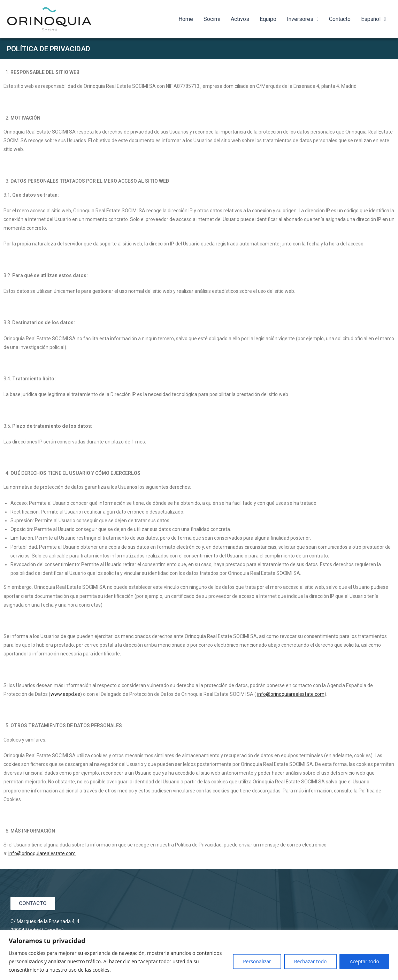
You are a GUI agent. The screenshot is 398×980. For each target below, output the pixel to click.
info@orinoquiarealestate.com (291, 694)
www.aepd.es (65, 694)
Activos (240, 19)
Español (373, 19)
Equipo (268, 19)
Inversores (303, 19)
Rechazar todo (311, 961)
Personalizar (257, 961)
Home (186, 19)
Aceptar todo (364, 961)
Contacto (340, 19)
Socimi (212, 19)
